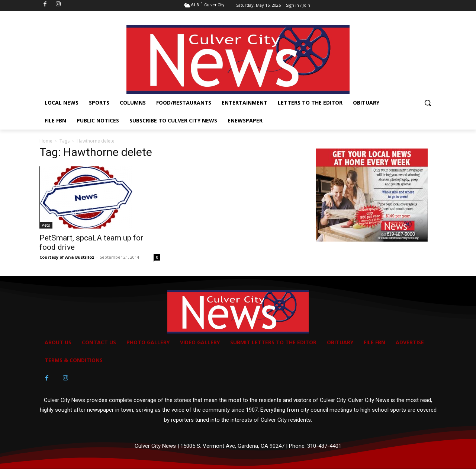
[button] (428, 103)
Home (46, 141)
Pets (46, 225)
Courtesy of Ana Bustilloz (67, 257)
